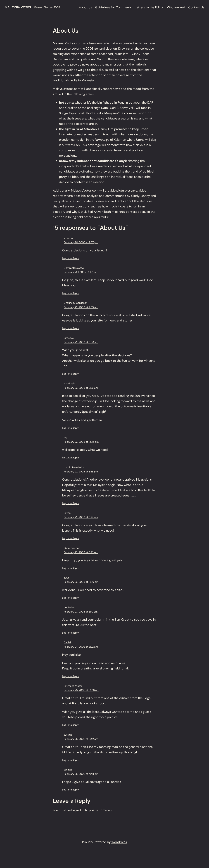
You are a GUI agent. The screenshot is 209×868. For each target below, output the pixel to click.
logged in (78, 810)
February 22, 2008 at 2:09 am (81, 307)
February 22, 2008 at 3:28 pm (81, 472)
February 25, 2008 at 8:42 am (81, 739)
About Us (85, 7)
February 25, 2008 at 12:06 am (81, 690)
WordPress (119, 842)
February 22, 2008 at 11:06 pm (81, 582)
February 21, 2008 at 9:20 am (81, 272)
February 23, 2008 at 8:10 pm (81, 612)
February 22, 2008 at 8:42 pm (81, 552)
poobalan (69, 607)
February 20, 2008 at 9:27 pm (81, 242)
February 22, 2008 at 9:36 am (81, 388)
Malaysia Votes (18, 7)
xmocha (68, 238)
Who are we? (176, 7)
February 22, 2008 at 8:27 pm (81, 517)
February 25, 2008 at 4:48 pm (81, 774)
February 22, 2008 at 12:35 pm (81, 442)
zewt (66, 578)
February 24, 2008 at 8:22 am (81, 647)
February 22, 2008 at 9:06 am (81, 342)
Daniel (67, 642)
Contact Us (196, 7)
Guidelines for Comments (113, 7)
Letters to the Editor (149, 7)
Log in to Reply (70, 258)
